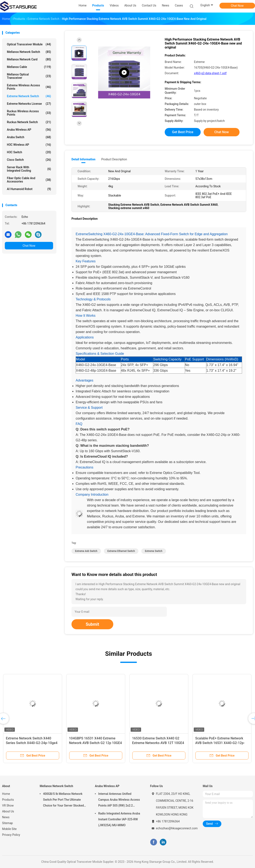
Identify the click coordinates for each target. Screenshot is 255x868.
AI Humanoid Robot (29, 189)
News (6, 817)
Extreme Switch (154, 551)
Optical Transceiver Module (29, 44)
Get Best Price (183, 132)
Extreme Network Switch (29, 96)
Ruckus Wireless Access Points (29, 113)
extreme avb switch (86, 551)
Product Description (114, 159)
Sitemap (7, 823)
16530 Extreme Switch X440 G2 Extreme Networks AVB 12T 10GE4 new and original (158, 743)
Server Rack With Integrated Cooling (29, 169)
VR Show (8, 805)
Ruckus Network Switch (29, 122)
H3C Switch (29, 152)
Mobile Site (9, 829)
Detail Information (83, 159)
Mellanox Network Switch (29, 52)
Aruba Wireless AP (29, 130)
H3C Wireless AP (29, 145)
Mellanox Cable (29, 67)
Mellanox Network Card (29, 59)
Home (6, 794)
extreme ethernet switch (121, 551)
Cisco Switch (29, 160)
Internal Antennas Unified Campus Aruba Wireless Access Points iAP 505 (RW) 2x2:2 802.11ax (119, 800)
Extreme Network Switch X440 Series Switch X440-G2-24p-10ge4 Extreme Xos (32, 743)
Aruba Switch (29, 137)
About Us (8, 811)
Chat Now (237, 6)
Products (8, 800)
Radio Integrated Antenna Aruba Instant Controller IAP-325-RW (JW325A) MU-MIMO (119, 819)
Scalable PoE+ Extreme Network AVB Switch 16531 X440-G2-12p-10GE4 (220, 743)
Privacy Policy (11, 835)
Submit (92, 624)
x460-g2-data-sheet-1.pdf (210, 73)
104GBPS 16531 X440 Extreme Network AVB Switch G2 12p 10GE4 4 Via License (95, 743)
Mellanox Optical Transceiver (29, 76)
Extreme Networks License (29, 104)
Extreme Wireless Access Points (29, 87)
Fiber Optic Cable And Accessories (29, 180)
